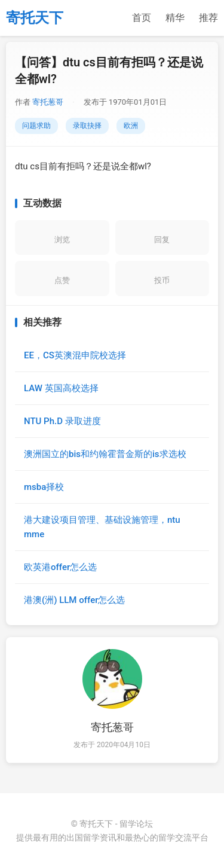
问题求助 (36, 126)
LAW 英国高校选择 (61, 388)
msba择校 (44, 487)
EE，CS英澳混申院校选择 (75, 355)
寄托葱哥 (48, 102)
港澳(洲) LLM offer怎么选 (74, 600)
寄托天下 (35, 18)
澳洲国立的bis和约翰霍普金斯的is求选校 (105, 454)
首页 (142, 18)
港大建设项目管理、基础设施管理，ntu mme (102, 527)
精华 (175, 18)
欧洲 (131, 126)
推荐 (208, 18)
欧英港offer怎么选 (60, 567)
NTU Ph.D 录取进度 (62, 421)
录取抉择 (87, 126)
